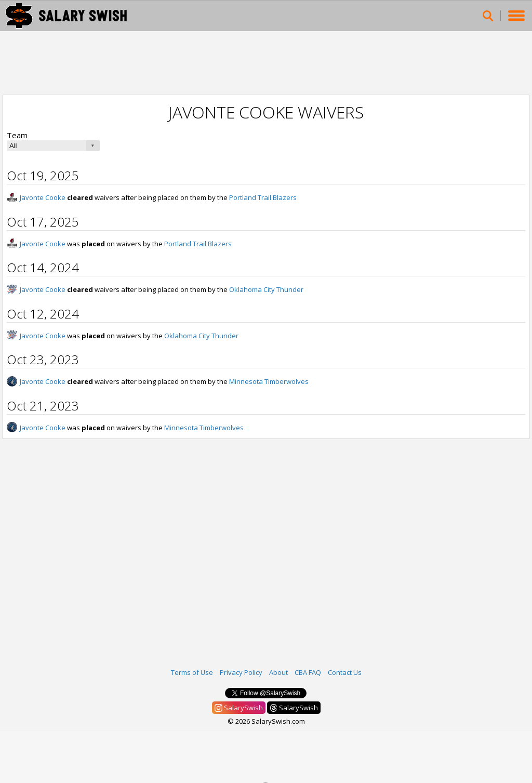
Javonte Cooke (43, 197)
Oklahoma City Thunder (266, 289)
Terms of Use (192, 672)
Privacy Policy (241, 672)
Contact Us (345, 672)
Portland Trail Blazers (263, 197)
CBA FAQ (308, 672)
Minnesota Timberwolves (269, 381)
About (278, 672)
